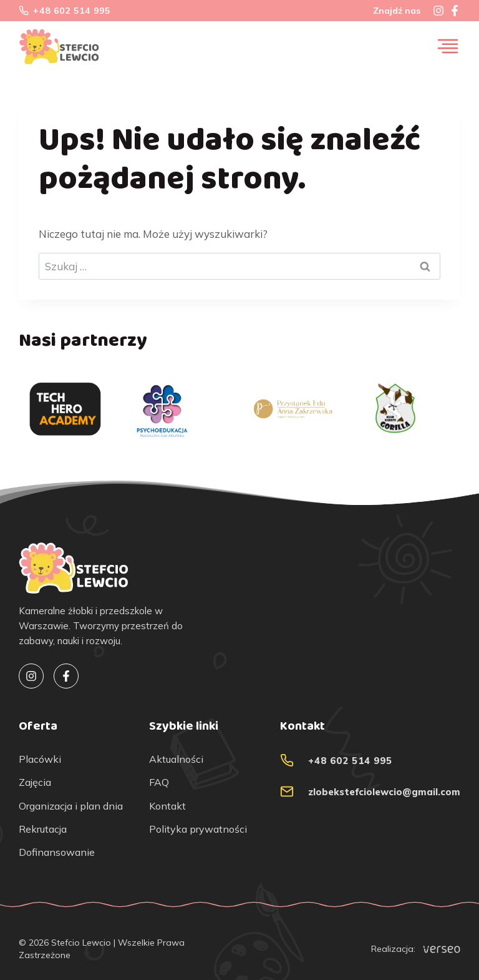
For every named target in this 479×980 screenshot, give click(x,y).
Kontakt (167, 806)
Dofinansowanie (57, 852)
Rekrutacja (43, 829)
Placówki (40, 759)
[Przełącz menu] (448, 46)
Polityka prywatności (198, 829)
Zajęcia (35, 782)
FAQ (159, 782)
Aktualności (176, 759)
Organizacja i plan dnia (71, 806)
